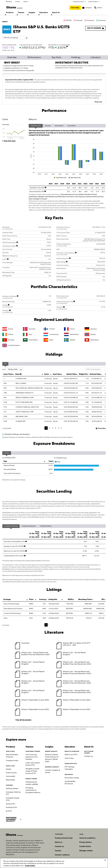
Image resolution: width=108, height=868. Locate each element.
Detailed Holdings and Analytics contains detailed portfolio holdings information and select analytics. (38, 437)
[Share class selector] (15, 38)
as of (13, 369)
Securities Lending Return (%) (15, 542)
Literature (96, 57)
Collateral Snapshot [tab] (29, 526)
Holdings (76, 57)
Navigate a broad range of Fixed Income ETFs (32, 771)
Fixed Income (11, 773)
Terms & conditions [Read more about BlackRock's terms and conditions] (87, 838)
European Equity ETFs (13, 799)
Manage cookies (86, 851)
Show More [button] (102, 428)
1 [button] (46, 428)
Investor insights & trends (52, 771)
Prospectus (91, 20)
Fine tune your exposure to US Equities (32, 757)
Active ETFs (11, 804)
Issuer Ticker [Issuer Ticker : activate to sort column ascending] (8, 374)
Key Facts (57, 57)
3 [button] (52, 428)
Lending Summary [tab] (11, 526)
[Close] (105, 860)
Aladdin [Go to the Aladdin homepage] (26, 2)
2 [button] (49, 428)
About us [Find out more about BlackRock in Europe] (59, 842)
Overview (12, 57)
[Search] (98, 8)
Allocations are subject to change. (14, 480)
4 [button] (56, 428)
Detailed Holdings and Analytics (17, 434)
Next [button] (61, 428)
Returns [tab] (33, 120)
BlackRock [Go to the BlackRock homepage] (9, 2)
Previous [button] (44, 428)
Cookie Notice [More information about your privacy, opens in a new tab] (30, 866)
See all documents (24, 720)
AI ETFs (9, 811)
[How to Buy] (75, 8)
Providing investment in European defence (33, 790)
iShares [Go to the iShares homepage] (18, 2)
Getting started (12, 789)
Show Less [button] (98, 102)
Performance (34, 57)
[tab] (14, 131)
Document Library (72, 778)
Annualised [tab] (59, 126)
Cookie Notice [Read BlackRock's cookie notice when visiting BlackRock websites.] (85, 847)
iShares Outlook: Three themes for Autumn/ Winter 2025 (52, 758)
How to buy (69, 758)
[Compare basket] (87, 8)
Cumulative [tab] (71, 126)
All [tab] (5, 364)
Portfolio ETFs (11, 808)
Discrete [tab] (48, 126)
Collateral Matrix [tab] (46, 526)
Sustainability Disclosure (70, 783)
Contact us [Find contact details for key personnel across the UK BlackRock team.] (59, 847)
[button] (95, 8)
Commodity (10, 776)
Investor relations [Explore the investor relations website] (62, 855)
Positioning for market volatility (32, 783)
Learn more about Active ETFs (33, 764)
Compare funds (12, 761)
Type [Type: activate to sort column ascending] (5, 461)
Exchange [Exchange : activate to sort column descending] (7, 599)
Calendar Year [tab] (36, 126)
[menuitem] (10, 13)
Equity (8, 769)
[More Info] (67, 46)
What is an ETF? (71, 755)
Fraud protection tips (64, 838)
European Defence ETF (13, 793)
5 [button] (59, 428)
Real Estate (10, 780)
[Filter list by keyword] (95, 369)
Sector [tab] (7, 453)
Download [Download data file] (102, 20)
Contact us (88, 756)
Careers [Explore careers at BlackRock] (58, 851)
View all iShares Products (12, 756)
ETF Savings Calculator (70, 768)
